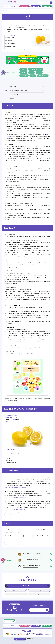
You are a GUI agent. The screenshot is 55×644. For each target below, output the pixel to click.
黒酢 (8, 418)
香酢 (11, 418)
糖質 (47, 134)
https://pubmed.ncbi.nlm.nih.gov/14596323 (16, 509)
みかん (15, 420)
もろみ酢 (15, 418)
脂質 (6, 136)
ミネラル (8, 177)
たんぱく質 (10, 136)
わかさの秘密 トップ (7, 11)
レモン (15, 114)
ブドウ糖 (21, 277)
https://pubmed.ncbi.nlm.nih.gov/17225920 (16, 497)
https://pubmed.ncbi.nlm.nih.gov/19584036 (16, 487)
